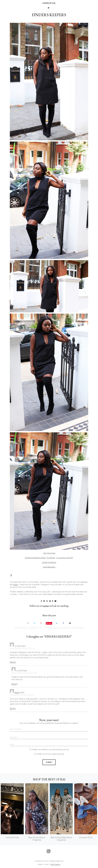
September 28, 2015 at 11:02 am (22, 648)
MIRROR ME (49, 3)
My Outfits (33, 627)
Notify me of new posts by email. (51, 754)
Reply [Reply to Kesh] (13, 708)
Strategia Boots (49, 562)
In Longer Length (65, 558)
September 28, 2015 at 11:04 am (24, 673)
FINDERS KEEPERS (49, 15)
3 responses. (78, 627)
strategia (66, 627)
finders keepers (54, 627)
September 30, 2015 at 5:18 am (22, 695)
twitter (46, 606)
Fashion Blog (21, 627)
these (15, 585)
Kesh (17, 692)
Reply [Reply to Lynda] (13, 662)
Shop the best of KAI (49, 779)
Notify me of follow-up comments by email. (51, 750)
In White (51, 558)
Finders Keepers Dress (35, 558)
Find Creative (55, 864)
